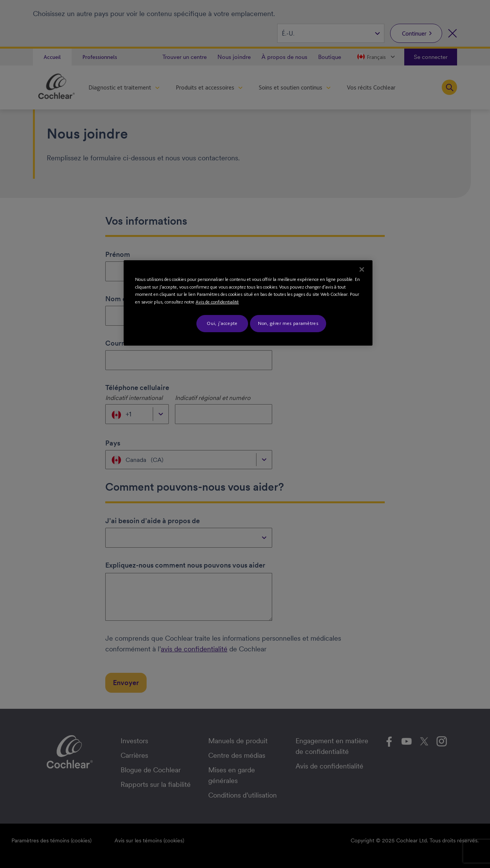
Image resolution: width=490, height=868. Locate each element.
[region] (248, 303)
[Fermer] (362, 269)
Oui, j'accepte (222, 323)
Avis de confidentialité (217, 302)
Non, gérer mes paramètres (288, 323)
